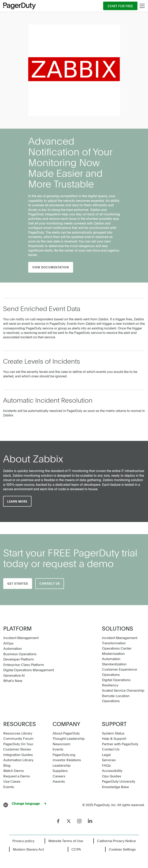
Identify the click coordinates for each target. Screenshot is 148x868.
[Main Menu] (142, 6)
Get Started (18, 583)
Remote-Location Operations (116, 698)
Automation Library (18, 760)
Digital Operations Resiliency (116, 682)
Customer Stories (17, 749)
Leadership (62, 765)
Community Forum (18, 738)
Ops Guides (112, 776)
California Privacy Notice (116, 841)
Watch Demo (14, 771)
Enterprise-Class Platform (24, 665)
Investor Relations (67, 760)
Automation (12, 648)
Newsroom (62, 744)
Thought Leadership (69, 738)
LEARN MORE (17, 501)
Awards (59, 781)
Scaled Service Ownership (123, 690)
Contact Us (50, 583)
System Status (113, 733)
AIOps (8, 643)
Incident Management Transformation (120, 640)
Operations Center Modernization (117, 651)
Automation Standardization (114, 661)
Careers (59, 776)
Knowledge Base (115, 787)
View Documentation (51, 267)
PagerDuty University (119, 781)
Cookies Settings (122, 849)
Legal (106, 755)
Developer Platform (19, 659)
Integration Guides (18, 755)
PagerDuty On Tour (18, 744)
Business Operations (20, 654)
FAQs (106, 765)
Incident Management (21, 638)
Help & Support (114, 738)
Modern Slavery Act (28, 849)
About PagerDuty (66, 733)
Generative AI (14, 675)
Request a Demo (17, 776)
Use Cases (12, 781)
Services (109, 760)
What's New (13, 681)
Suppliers (60, 771)
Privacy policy (23, 841)
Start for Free (120, 6)
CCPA (76, 849)
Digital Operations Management (29, 670)
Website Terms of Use (66, 841)
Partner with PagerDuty (120, 744)
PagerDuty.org (64, 755)
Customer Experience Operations (119, 672)
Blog (7, 765)
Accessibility (112, 771)
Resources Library (18, 733)
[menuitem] (120, 6)
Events (9, 787)
